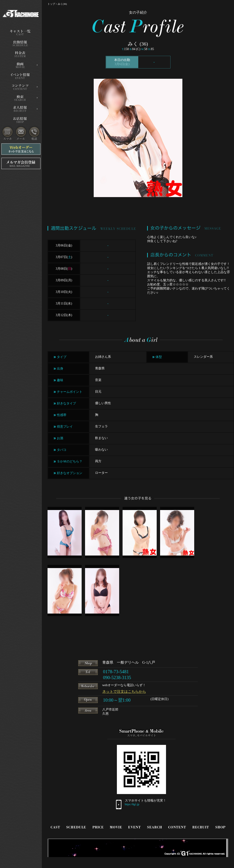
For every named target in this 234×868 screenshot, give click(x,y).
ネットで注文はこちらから (124, 692)
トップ (51, 4)
